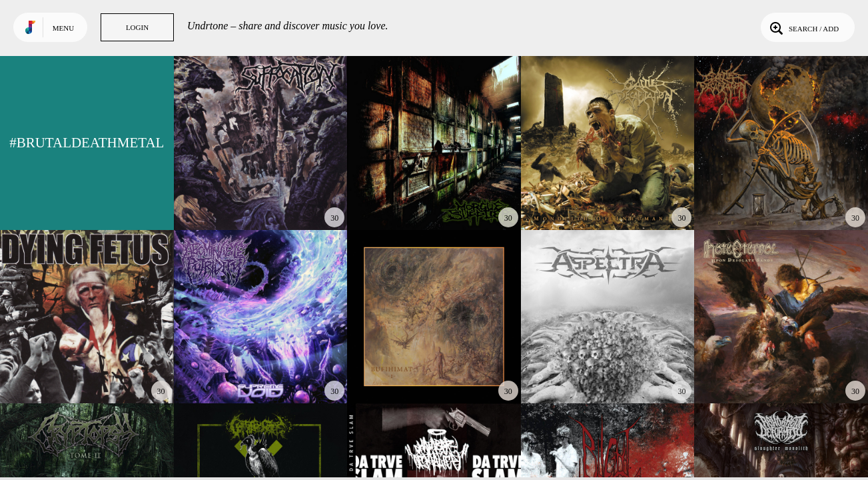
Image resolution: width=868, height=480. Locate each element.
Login (137, 27)
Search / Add (803, 27)
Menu (63, 28)
